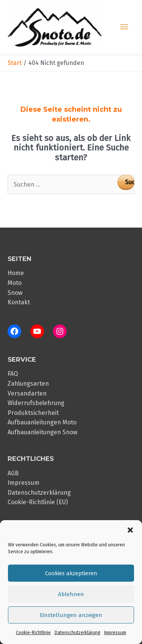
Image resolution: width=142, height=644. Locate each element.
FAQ (13, 374)
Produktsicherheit (33, 413)
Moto (15, 283)
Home (16, 273)
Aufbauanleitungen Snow (42, 432)
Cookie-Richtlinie (33, 633)
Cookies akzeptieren (71, 573)
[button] (130, 530)
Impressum (115, 633)
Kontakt (19, 302)
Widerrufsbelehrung (36, 403)
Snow (15, 293)
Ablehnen (71, 594)
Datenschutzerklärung (77, 633)
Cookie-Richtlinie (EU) (38, 502)
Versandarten (27, 393)
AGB (13, 473)
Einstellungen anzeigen (71, 615)
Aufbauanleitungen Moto (42, 422)
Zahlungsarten (28, 384)
